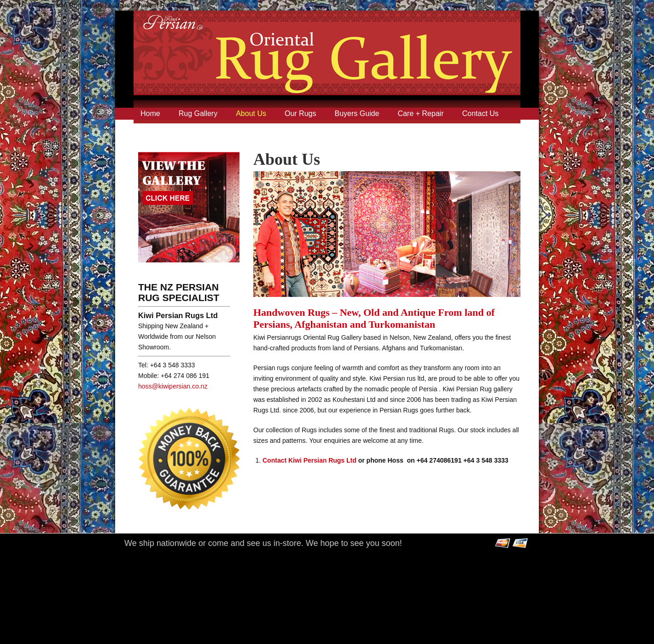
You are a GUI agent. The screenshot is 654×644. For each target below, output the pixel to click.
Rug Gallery (198, 113)
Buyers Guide (357, 113)
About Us (251, 113)
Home (150, 113)
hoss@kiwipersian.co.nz (173, 386)
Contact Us (480, 113)
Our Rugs (300, 113)
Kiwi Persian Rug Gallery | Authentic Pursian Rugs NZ (327, 61)
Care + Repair (420, 113)
